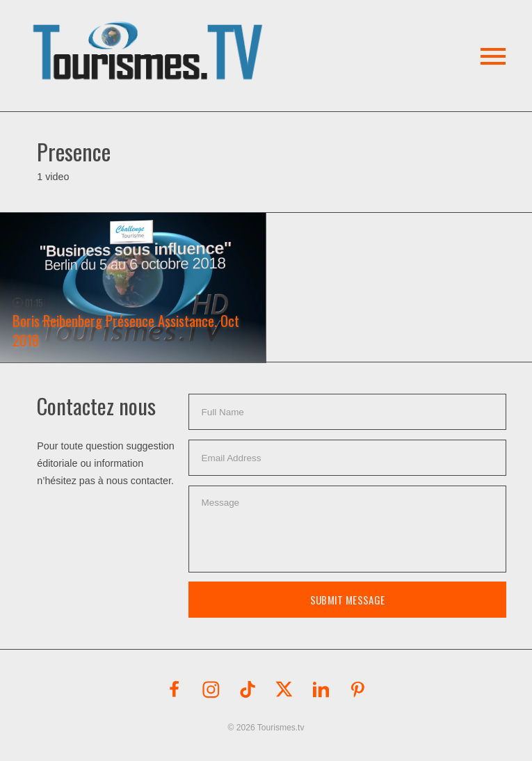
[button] (150, 34)
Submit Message (347, 600)
